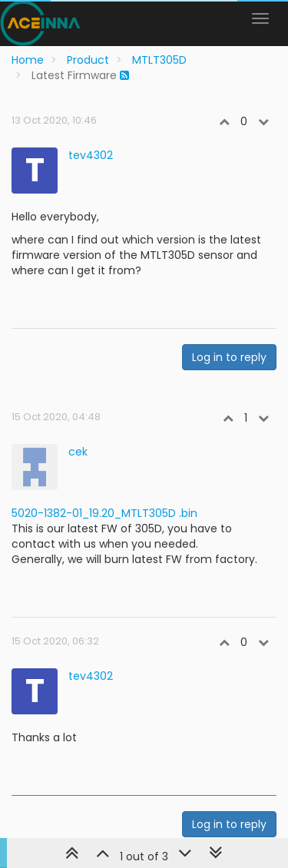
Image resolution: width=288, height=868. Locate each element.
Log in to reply (229, 357)
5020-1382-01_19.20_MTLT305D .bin (104, 513)
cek (78, 452)
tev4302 (91, 155)
